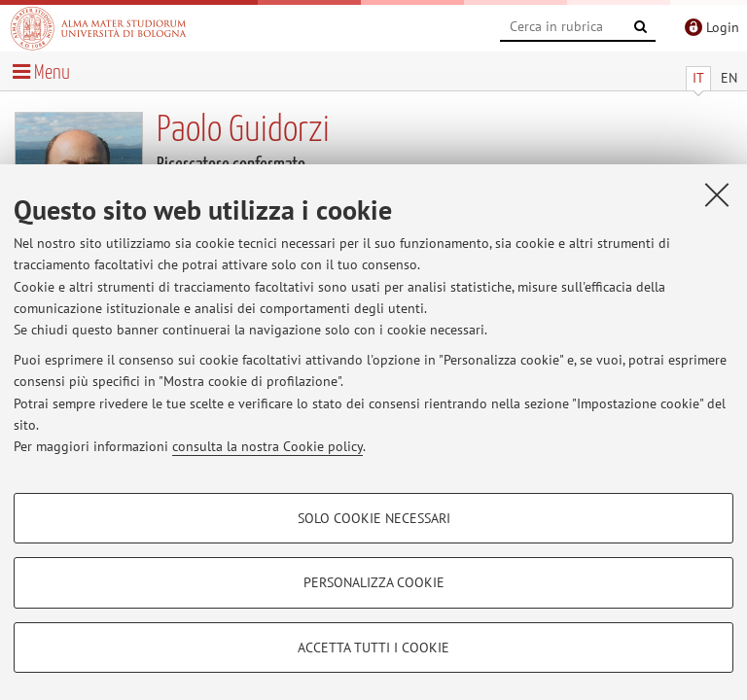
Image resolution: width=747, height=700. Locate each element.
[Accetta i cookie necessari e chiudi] (717, 194)
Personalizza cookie (374, 582)
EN (729, 78)
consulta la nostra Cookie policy (267, 446)
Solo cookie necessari (374, 518)
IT (698, 78)
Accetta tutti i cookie (373, 647)
